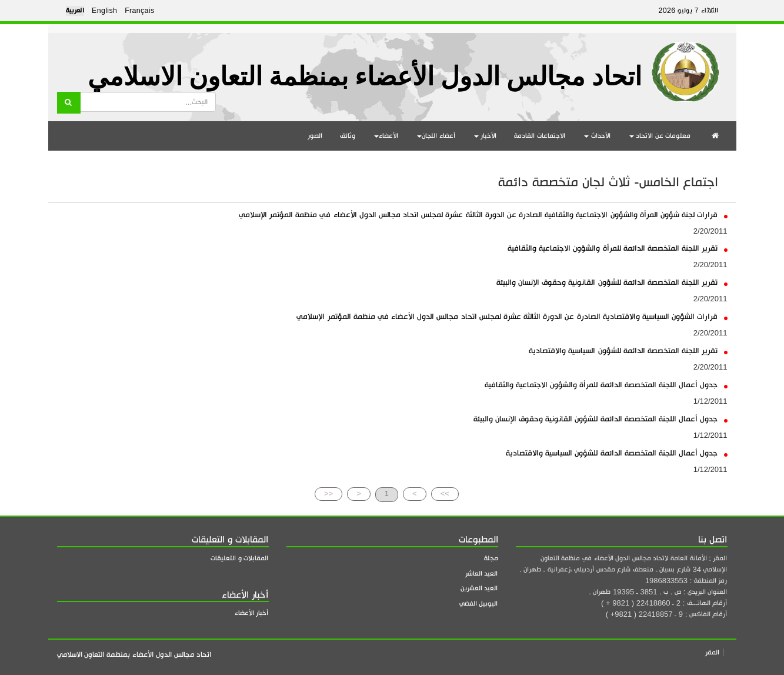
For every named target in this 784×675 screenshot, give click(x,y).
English (104, 11)
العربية (75, 11)
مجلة (491, 558)
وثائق (348, 136)
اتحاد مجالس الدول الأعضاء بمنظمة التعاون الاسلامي (365, 77)
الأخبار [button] (486, 136)
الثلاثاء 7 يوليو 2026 (688, 11)
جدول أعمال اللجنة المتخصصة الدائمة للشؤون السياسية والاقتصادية (616, 453)
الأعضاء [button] (386, 136)
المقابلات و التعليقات (239, 558)
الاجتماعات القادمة (540, 136)
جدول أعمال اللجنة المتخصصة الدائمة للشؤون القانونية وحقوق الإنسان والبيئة (600, 419)
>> (445, 493)
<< (328, 493)
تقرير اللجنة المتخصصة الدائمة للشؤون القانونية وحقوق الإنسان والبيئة (612, 282)
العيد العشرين (479, 588)
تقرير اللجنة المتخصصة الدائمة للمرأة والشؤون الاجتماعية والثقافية (617, 248)
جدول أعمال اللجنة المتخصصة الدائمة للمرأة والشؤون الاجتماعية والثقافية (606, 385)
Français (139, 11)
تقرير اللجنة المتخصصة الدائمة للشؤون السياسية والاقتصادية (628, 350)
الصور (315, 136)
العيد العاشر (482, 573)
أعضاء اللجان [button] (436, 136)
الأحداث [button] (597, 136)
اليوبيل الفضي (479, 603)
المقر (712, 652)
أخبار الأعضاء (252, 613)
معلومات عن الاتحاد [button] (660, 136)
